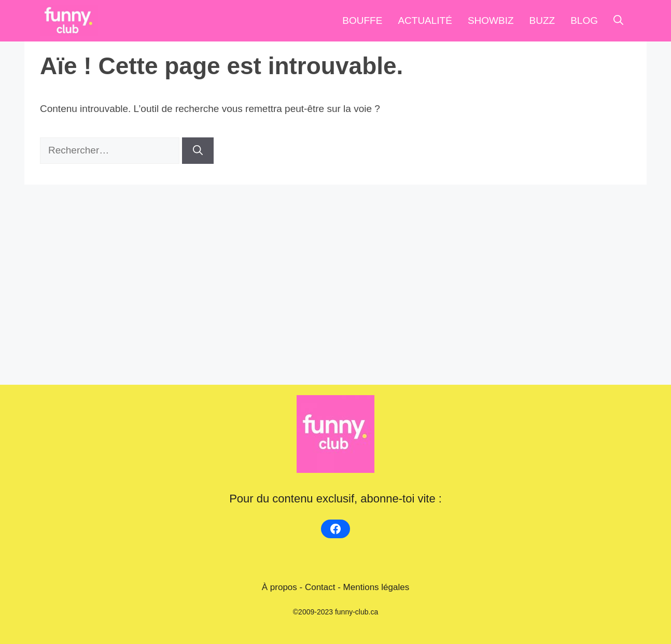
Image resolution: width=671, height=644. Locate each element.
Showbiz (491, 20)
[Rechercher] (198, 151)
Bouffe (362, 20)
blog (584, 20)
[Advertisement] (336, 275)
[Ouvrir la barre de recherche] (618, 21)
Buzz (542, 20)
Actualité (425, 20)
